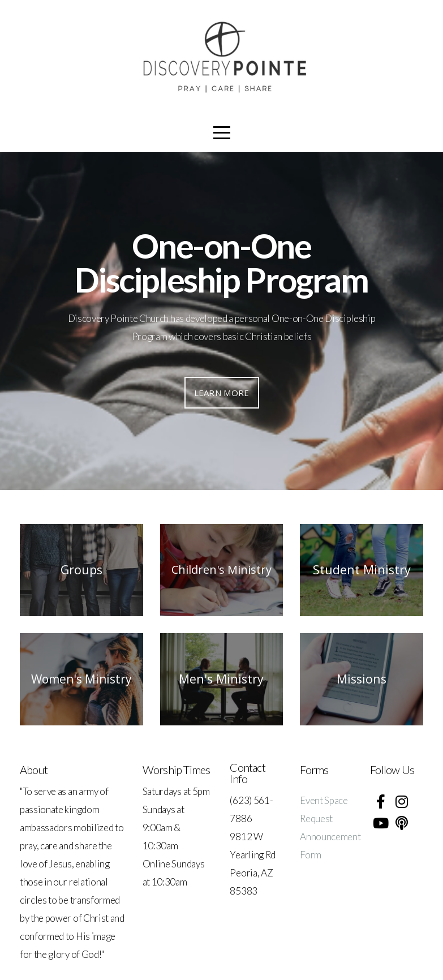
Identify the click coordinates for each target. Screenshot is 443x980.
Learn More (222, 393)
